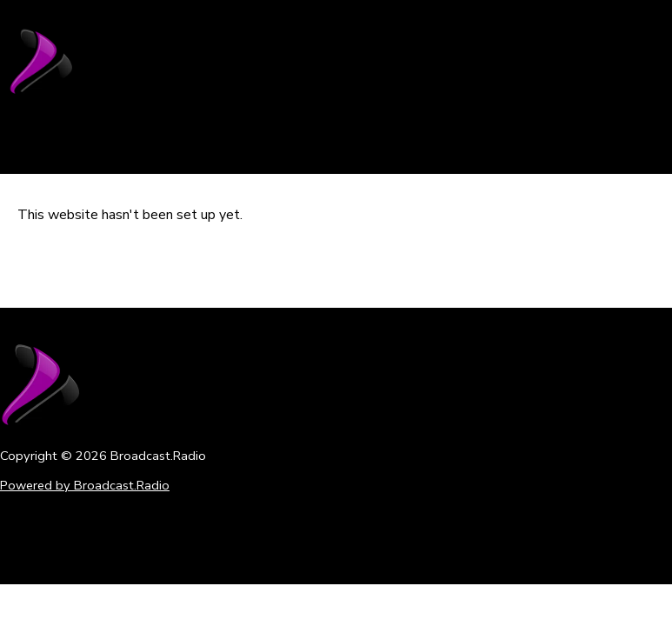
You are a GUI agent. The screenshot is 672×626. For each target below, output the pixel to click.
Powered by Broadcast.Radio (85, 485)
